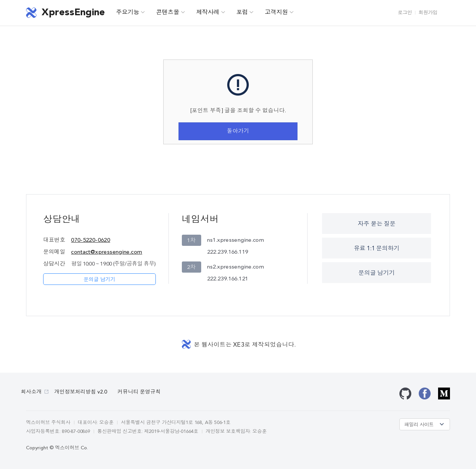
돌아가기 (238, 131)
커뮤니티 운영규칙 (139, 392)
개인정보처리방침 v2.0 (81, 392)
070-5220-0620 (91, 240)
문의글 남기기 (99, 280)
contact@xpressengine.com (107, 252)
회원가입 (428, 13)
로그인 (405, 13)
